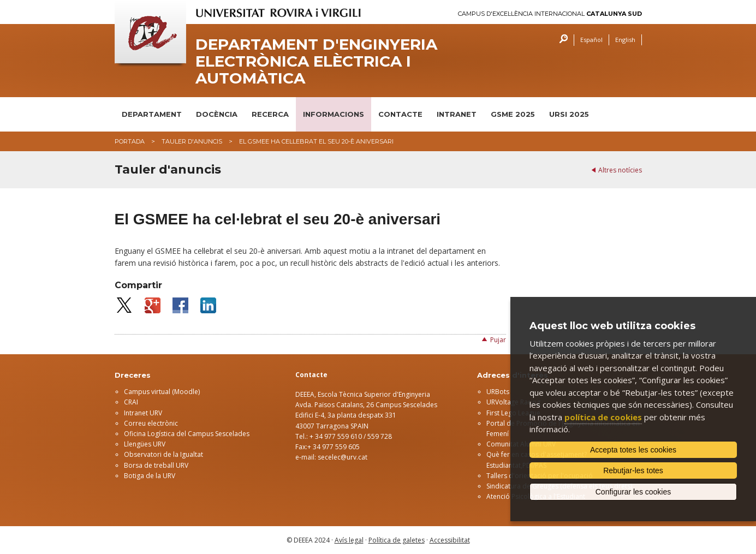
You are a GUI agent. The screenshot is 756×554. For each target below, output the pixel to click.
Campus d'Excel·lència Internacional (550, 14)
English (625, 40)
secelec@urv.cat (343, 457)
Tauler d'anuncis (192, 141)
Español (591, 40)
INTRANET (457, 114)
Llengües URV (145, 444)
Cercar (561, 40)
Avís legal (349, 540)
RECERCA (270, 114)
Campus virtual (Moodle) (162, 392)
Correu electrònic (151, 423)
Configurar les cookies (633, 492)
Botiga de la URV (150, 476)
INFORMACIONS (334, 114)
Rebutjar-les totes (633, 470)
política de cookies (603, 417)
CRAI (131, 402)
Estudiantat (504, 465)
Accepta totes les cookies (633, 450)
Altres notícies (620, 170)
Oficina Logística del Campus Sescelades (187, 434)
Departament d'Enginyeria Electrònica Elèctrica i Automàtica (316, 61)
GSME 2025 (513, 114)
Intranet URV (143, 413)
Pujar (498, 340)
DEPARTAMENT (152, 114)
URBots (498, 392)
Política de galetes (397, 540)
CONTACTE (400, 114)
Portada (130, 141)
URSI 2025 (569, 114)
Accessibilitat (450, 540)
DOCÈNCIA (217, 114)
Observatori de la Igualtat (163, 454)
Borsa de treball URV (156, 465)
